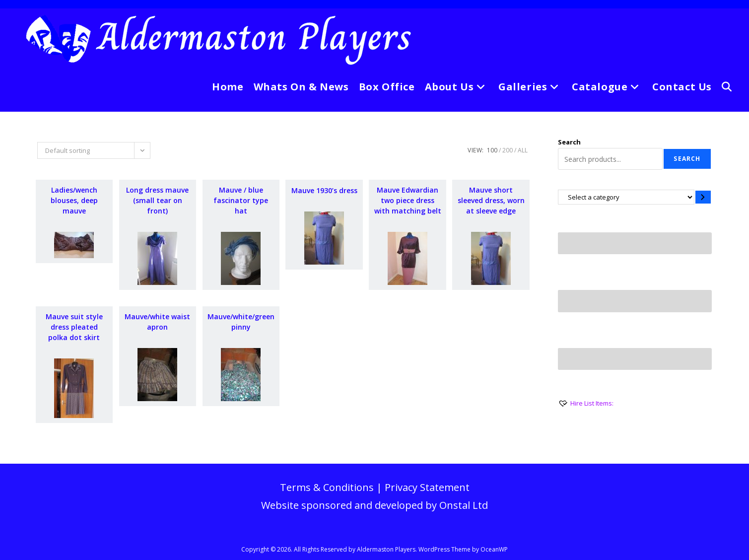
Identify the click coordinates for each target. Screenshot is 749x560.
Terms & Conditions (327, 487)
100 (492, 150)
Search (569, 142)
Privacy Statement (427, 487)
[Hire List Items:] (586, 403)
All (523, 150)
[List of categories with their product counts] (626, 197)
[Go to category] (703, 197)
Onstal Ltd (464, 505)
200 (508, 150)
